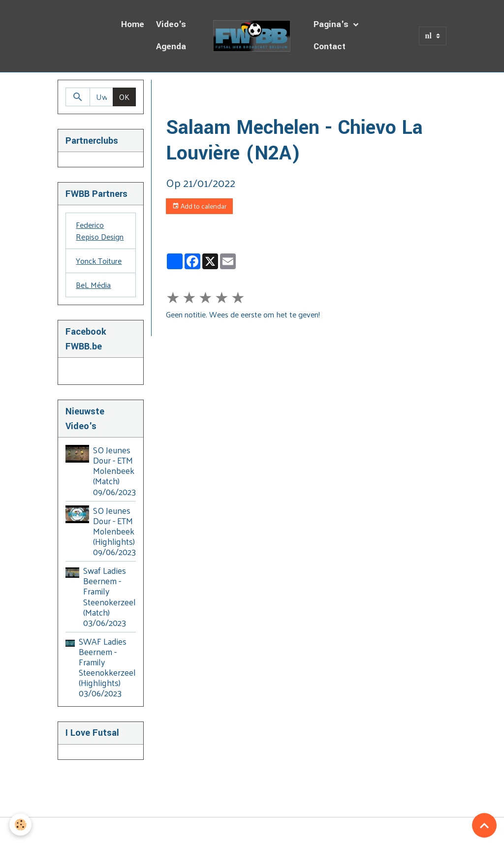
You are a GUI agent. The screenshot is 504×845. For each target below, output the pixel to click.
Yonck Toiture (99, 261)
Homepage (184, 91)
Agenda (171, 47)
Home (133, 24)
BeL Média (93, 285)
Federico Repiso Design (100, 231)
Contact (330, 47)
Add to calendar (199, 206)
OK (124, 97)
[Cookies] (21, 825)
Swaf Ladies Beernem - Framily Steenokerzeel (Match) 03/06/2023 (110, 596)
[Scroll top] (484, 825)
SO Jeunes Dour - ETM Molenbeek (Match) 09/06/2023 (114, 470)
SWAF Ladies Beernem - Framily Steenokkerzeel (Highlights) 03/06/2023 (107, 667)
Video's (171, 24)
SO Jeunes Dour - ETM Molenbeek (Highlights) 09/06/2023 (114, 531)
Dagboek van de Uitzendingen (264, 91)
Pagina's (332, 24)
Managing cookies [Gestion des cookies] (252, 831)
